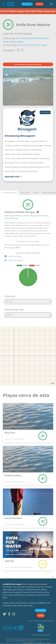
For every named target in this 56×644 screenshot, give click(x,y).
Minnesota (25, 34)
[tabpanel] (28, 257)
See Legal (39, 641)
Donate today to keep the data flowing (28, 64)
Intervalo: (10, 296)
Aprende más (13, 177)
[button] (51, 4)
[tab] (9, 193)
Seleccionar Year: (15, 310)
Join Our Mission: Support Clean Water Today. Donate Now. (28, 11)
